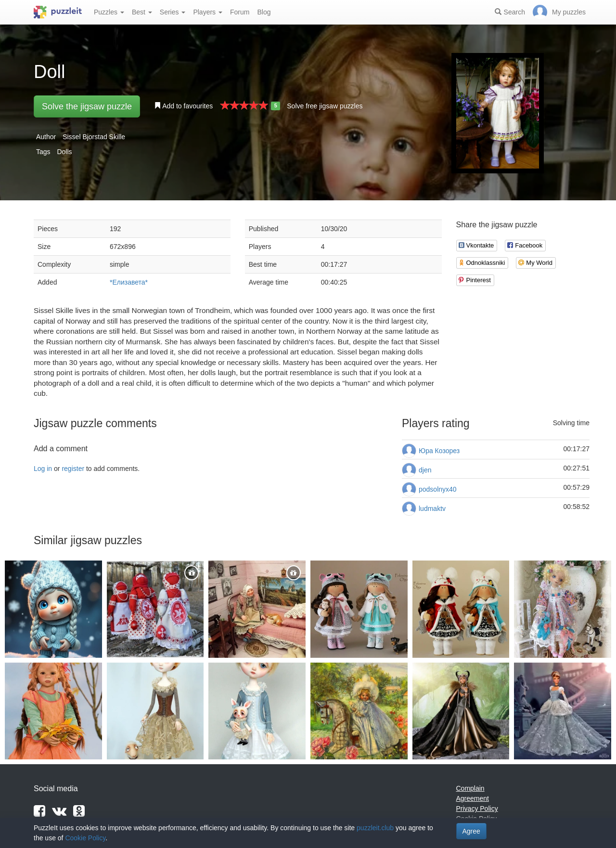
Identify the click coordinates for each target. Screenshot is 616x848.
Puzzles (109, 12)
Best (142, 12)
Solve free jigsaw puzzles (325, 106)
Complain (470, 788)
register (73, 469)
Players (208, 12)
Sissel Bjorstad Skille (94, 137)
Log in (43, 469)
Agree (471, 831)
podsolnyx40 (438, 489)
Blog (264, 12)
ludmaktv (432, 509)
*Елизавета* (129, 282)
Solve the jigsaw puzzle (87, 106)
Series (173, 12)
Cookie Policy (85, 838)
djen (425, 470)
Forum (240, 12)
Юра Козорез (439, 451)
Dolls (64, 152)
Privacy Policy (477, 809)
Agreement (473, 798)
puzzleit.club (375, 828)
